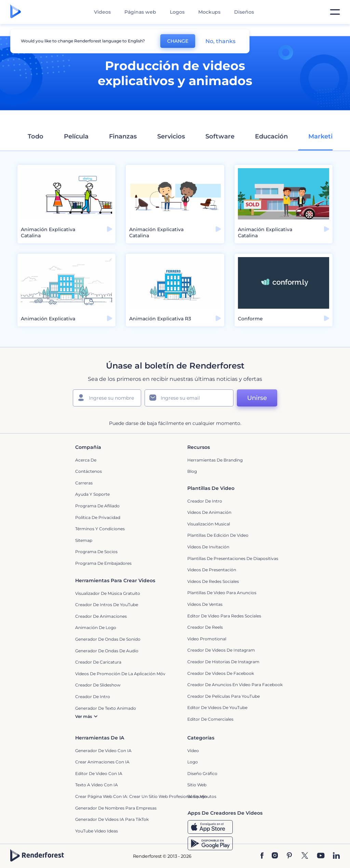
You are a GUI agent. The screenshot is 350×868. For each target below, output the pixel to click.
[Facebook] (262, 856)
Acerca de (86, 460)
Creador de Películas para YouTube (224, 696)
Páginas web (140, 12)
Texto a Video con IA (97, 785)
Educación (271, 136)
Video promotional (207, 639)
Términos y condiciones (100, 529)
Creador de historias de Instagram (223, 662)
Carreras (84, 483)
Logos (177, 12)
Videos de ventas (205, 604)
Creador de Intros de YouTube (107, 605)
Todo (36, 136)
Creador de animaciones (101, 616)
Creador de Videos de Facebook (221, 673)
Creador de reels (205, 627)
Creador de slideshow (98, 685)
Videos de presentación (212, 570)
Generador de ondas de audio (107, 651)
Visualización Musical (209, 524)
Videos (102, 12)
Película (76, 136)
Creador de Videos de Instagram (221, 650)
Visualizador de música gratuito (108, 593)
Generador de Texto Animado (106, 708)
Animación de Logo (96, 627)
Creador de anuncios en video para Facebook (235, 685)
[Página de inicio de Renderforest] (16, 12)
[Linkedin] (336, 856)
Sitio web (197, 785)
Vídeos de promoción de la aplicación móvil (121, 674)
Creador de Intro (205, 501)
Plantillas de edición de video (218, 535)
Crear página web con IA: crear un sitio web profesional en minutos (146, 796)
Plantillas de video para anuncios (222, 593)
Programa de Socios (96, 552)
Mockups (209, 12)
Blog (192, 471)
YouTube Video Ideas (97, 831)
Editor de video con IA (99, 773)
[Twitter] (305, 856)
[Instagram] (275, 856)
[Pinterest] (289, 856)
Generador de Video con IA (103, 751)
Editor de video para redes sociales (224, 616)
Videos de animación (209, 512)
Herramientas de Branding (215, 460)
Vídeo (193, 751)
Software (220, 136)
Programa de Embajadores (103, 563)
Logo (193, 762)
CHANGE (178, 41)
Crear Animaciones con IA (102, 762)
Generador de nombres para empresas (116, 808)
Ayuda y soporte (92, 494)
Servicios (171, 136)
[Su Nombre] (107, 398)
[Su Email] (189, 398)
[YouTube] (321, 856)
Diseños (244, 12)
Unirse (257, 398)
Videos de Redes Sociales (213, 581)
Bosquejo (197, 796)
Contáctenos (89, 471)
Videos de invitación (208, 547)
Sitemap (84, 540)
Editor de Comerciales (210, 719)
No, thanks (220, 41)
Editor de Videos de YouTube (217, 707)
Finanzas (123, 136)
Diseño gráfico (202, 773)
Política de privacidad (98, 517)
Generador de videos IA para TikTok (112, 819)
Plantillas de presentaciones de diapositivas (233, 558)
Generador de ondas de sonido (108, 639)
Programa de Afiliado (97, 506)
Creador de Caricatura (98, 662)
